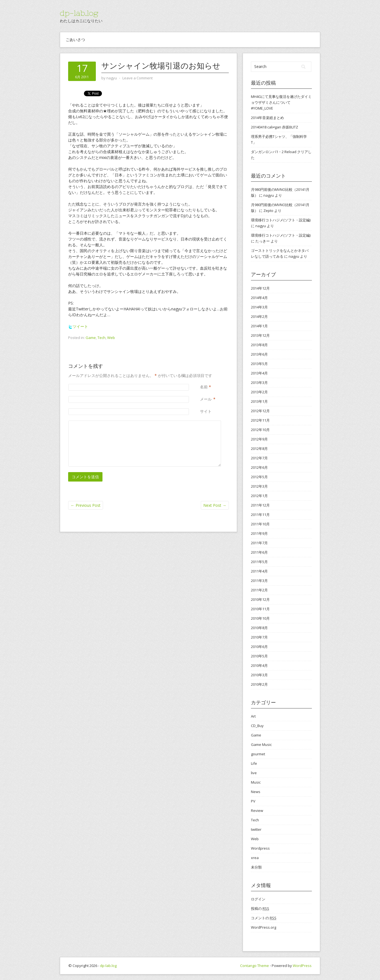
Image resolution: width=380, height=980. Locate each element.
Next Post (215, 505)
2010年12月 (260, 599)
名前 (204, 387)
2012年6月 (259, 467)
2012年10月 (260, 430)
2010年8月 (259, 628)
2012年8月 (259, 449)
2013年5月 (259, 364)
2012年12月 (260, 411)
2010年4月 (259, 665)
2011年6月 (259, 552)
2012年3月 (259, 486)
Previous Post (86, 505)
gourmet (258, 754)
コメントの (264, 918)
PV (253, 801)
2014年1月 (259, 326)
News (256, 792)
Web (111, 338)
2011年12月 (260, 505)
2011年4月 (259, 571)
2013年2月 (259, 392)
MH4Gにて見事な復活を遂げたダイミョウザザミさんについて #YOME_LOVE (281, 102)
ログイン (258, 899)
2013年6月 (259, 354)
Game (91, 338)
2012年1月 (259, 496)
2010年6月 (259, 647)
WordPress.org (264, 927)
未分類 (256, 867)
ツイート (78, 326)
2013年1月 (259, 401)
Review (257, 811)
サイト (206, 411)
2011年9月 (259, 533)
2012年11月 (260, 420)
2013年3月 (259, 383)
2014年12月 (260, 288)
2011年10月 (260, 524)
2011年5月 (259, 562)
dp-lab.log (79, 13)
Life (254, 763)
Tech (102, 338)
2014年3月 (259, 307)
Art (253, 716)
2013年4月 (259, 373)
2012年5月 (259, 477)
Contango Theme (255, 966)
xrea (255, 858)
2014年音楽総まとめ (267, 118)
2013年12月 (260, 335)
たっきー (263, 241)
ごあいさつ (75, 40)
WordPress (302, 966)
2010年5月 (259, 656)
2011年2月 (259, 590)
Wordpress (260, 848)
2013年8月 (259, 345)
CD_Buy (257, 726)
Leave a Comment (138, 78)
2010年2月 (259, 684)
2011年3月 (259, 581)
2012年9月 (259, 439)
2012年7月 (259, 458)
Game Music (261, 745)
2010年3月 (259, 675)
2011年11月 (260, 515)
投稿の (260, 909)
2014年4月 (259, 298)
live (254, 773)
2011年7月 (259, 543)
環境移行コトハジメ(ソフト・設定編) (281, 220)
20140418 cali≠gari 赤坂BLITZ (274, 127)
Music (256, 782)
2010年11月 (260, 609)
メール (206, 399)
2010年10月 (260, 618)
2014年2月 (259, 316)
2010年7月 (259, 637)
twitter (256, 829)
